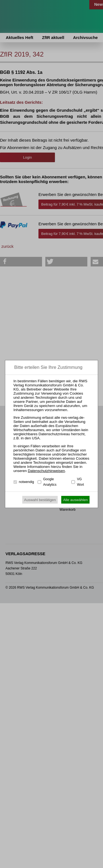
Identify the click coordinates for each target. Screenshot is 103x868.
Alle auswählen (76, 500)
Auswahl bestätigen (40, 500)
